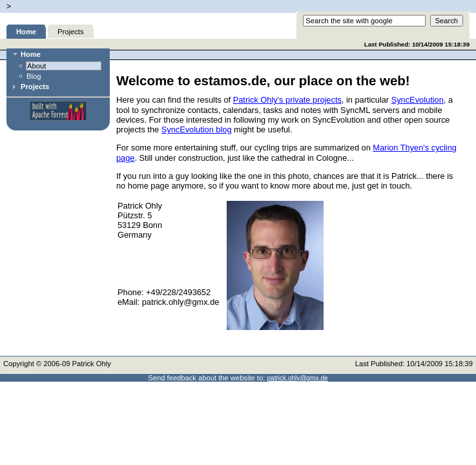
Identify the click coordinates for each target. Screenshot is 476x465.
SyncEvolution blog (197, 129)
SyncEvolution (418, 100)
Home (26, 32)
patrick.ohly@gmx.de (297, 378)
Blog (34, 76)
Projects (70, 32)
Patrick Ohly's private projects (287, 100)
